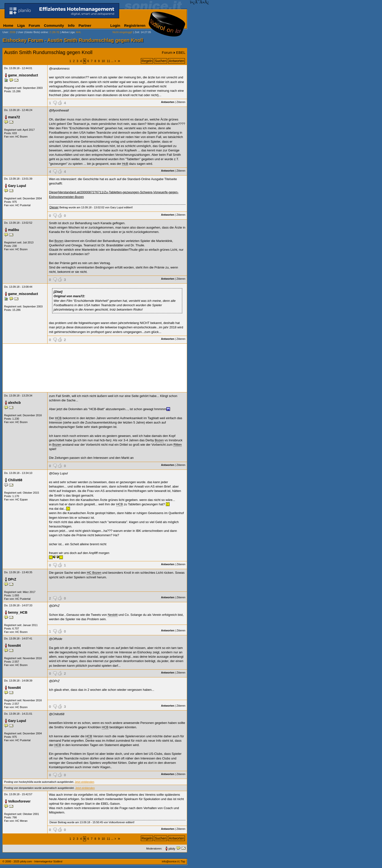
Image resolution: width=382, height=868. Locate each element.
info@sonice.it (170, 861)
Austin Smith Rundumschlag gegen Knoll (48, 52)
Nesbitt (113, 615)
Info (71, 25)
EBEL (181, 52)
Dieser (54, 207)
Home (8, 25)
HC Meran (21, 821)
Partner (85, 25)
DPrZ (12, 579)
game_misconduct (23, 75)
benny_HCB (18, 612)
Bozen (59, 241)
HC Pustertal (23, 205)
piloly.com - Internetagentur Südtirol (41, 861)
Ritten (178, 445)
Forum (34, 25)
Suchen (160, 61)
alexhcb (14, 403)
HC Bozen (21, 137)
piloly (172, 849)
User (5, 32)
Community (54, 25)
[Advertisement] (95, 368)
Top (183, 861)
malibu (14, 230)
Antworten (177, 61)
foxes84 (14, 646)
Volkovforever (19, 801)
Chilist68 (15, 480)
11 (109, 61)
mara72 (14, 117)
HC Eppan (22, 499)
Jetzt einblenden (85, 782)
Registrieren (135, 25)
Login (115, 25)
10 (103, 61)
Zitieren (181, 102)
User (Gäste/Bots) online (33, 32)
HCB (58, 418)
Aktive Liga (68, 32)
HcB (125, 164)
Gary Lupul (17, 186)
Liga (21, 25)
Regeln (147, 61)
